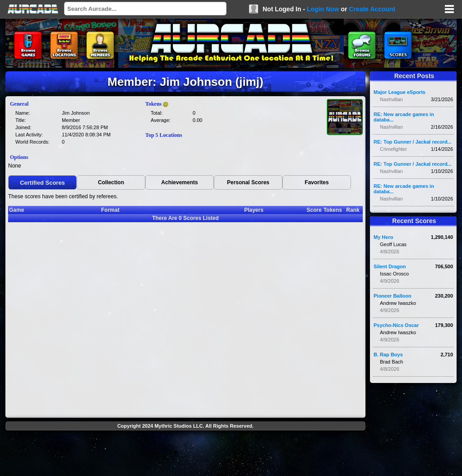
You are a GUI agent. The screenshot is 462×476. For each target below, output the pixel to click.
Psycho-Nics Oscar (396, 325)
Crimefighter (393, 149)
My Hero (383, 237)
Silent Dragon (390, 266)
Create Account (372, 9)
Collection (111, 182)
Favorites (316, 182)
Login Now (323, 9)
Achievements (179, 182)
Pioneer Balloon (393, 296)
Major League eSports (400, 92)
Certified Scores (42, 183)
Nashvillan (391, 99)
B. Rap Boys (388, 355)
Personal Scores (248, 182)
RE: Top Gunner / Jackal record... (413, 142)
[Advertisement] (185, 454)
